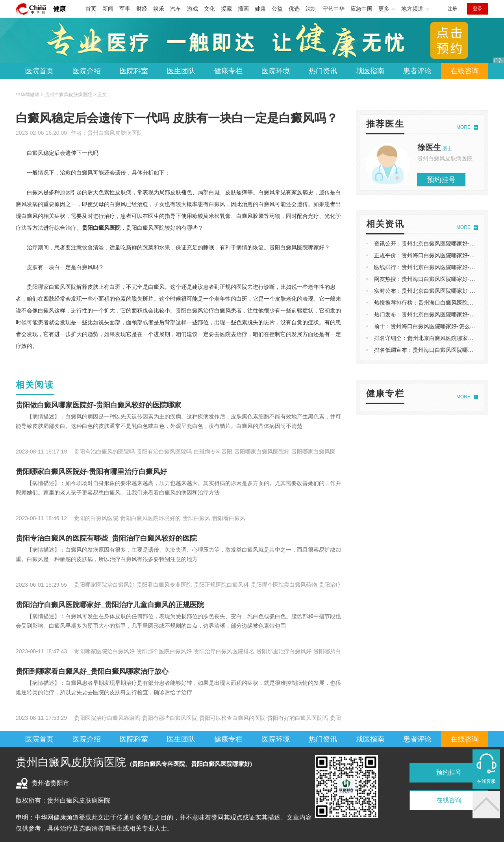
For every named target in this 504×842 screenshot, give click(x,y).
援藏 (226, 9)
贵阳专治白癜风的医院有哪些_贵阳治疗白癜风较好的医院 (106, 538)
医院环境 (276, 71)
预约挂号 (441, 180)
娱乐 (159, 9)
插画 (243, 9)
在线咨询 (465, 71)
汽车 (176, 9)
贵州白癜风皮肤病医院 (115, 133)
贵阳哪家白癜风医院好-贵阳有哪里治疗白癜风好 (91, 472)
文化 (209, 9)
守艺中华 (334, 9)
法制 (311, 9)
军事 (125, 9)
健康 (59, 9)
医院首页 (39, 71)
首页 (91, 9)
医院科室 (134, 71)
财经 (142, 9)
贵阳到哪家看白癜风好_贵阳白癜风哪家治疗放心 (92, 671)
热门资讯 (323, 71)
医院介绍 (87, 71)
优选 (294, 9)
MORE (463, 127)
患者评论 (417, 71)
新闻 (108, 9)
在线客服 (486, 781)
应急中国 (361, 9)
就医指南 (370, 71)
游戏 (193, 9)
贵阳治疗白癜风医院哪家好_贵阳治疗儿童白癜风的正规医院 (110, 605)
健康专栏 (228, 71)
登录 (478, 9)
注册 (452, 9)
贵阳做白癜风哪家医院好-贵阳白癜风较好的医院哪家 (98, 405)
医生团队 (181, 71)
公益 (277, 9)
